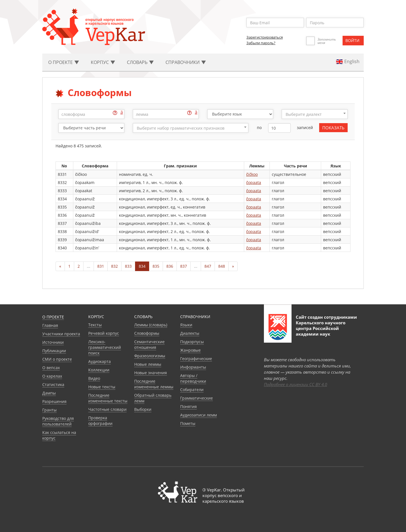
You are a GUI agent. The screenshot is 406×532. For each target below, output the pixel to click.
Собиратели (192, 390)
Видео (94, 378)
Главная (50, 325)
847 (208, 266)
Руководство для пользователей (58, 421)
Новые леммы (148, 364)
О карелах (52, 376)
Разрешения (54, 401)
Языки (186, 325)
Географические (196, 359)
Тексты (95, 325)
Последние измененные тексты (108, 398)
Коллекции (99, 370)
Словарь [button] (140, 62)
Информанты (193, 367)
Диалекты (190, 333)
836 (170, 266)
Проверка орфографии (100, 421)
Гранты (49, 410)
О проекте (53, 317)
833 (128, 266)
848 (222, 266)
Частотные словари (107, 409)
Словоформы (147, 333)
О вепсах (51, 368)
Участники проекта (61, 334)
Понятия (188, 406)
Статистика (53, 384)
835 (156, 266)
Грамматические (197, 398)
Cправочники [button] (186, 62)
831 (101, 266)
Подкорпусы (192, 342)
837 (184, 266)
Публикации (54, 351)
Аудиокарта (100, 361)
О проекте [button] (64, 62)
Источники (53, 342)
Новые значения (151, 373)
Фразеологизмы (150, 356)
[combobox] (315, 114)
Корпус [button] (103, 62)
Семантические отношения (149, 344)
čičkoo (252, 174)
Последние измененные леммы (154, 384)
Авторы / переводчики (193, 378)
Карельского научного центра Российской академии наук (321, 328)
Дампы (49, 393)
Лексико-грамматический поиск (105, 347)
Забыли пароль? (261, 43)
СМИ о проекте (57, 359)
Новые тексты (102, 387)
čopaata (254, 182)
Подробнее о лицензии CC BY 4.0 (295, 384)
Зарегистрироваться (265, 37)
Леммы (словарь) (151, 325)
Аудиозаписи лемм (198, 415)
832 (114, 266)
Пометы (188, 423)
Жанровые (190, 350)
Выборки (143, 409)
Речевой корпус (104, 333)
